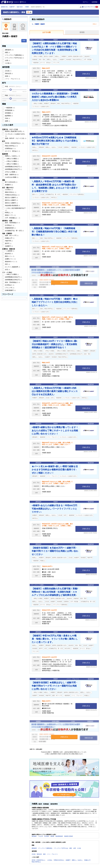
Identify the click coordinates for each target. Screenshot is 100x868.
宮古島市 (47, 836)
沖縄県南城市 (38, 24)
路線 (14, 27)
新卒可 (8, 243)
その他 (8, 63)
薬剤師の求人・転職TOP (8, 7)
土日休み (9, 190)
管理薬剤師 (9, 110)
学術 (7, 118)
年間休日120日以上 (12, 195)
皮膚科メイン (10, 259)
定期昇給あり (10, 148)
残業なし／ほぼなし (12, 156)
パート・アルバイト (12, 79)
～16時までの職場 (12, 159)
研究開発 (9, 113)
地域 (6, 27)
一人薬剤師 (9, 251)
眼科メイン (9, 256)
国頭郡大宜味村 (69, 836)
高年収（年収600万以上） (14, 143)
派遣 (7, 76)
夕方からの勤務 (11, 172)
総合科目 (9, 254)
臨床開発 (9, 116)
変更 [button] (24, 41)
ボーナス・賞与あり (12, 151)
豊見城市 (34, 836)
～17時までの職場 (12, 161)
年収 (13, 86)
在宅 (7, 270)
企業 (7, 60)
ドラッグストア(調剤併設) (14, 55)
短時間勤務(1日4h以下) (13, 167)
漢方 (7, 264)
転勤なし (9, 212)
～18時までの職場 (12, 164)
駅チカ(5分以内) (11, 182)
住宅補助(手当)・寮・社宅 (14, 231)
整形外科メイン (11, 262)
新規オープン (10, 215)
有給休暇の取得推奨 (12, 206)
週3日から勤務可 (11, 203)
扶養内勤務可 (10, 290)
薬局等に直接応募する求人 (14, 131)
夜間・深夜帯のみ (12, 175)
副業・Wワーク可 (12, 235)
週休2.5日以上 (10, 192)
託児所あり (9, 225)
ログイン (86, 2)
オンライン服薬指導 (12, 267)
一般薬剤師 (10, 108)
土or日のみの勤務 (12, 177)
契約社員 (9, 73)
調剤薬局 (9, 50)
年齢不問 (9, 241)
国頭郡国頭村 (59, 836)
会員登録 (94, 2)
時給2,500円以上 (11, 146)
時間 (23, 27)
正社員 (8, 71)
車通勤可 (9, 185)
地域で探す (20, 7)
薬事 (7, 121)
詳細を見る (86, 74)
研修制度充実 (10, 228)
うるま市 (40, 836)
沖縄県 (27, 7)
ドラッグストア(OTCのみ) (14, 58)
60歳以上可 (10, 238)
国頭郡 (52, 836)
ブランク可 (9, 288)
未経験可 (9, 246)
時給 (13, 95)
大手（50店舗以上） (12, 218)
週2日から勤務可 (11, 200)
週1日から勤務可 (11, 198)
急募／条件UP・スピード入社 (15, 138)
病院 (7, 52)
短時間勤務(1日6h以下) (13, 169)
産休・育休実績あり (12, 223)
